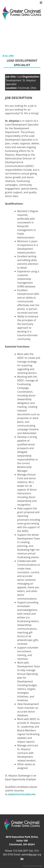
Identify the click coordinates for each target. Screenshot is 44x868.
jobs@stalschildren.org (22, 794)
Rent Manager (37, 866)
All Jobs (8, 56)
